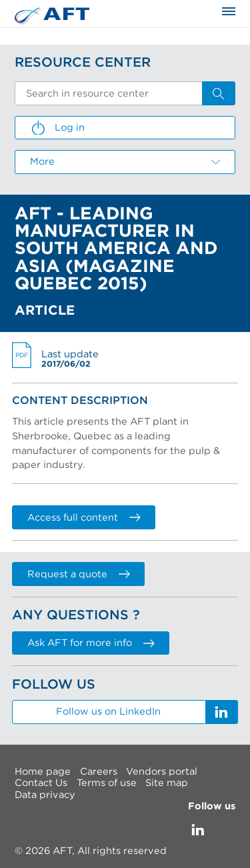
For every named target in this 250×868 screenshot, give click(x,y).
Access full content (84, 518)
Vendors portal (162, 772)
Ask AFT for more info (91, 643)
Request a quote (78, 574)
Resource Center (83, 63)
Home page (43, 772)
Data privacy (45, 795)
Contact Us (41, 783)
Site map (167, 783)
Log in (57, 128)
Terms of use (107, 783)
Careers (99, 772)
